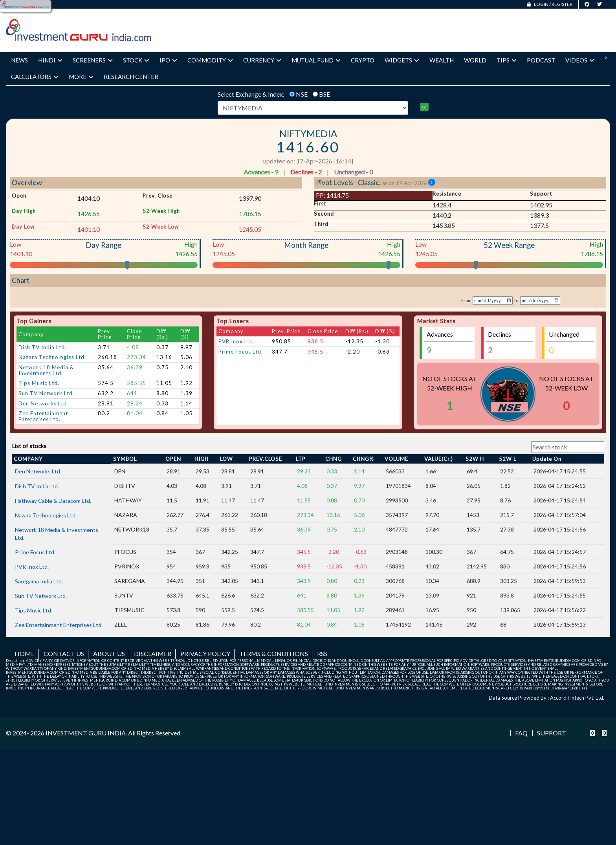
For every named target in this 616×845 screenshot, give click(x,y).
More (81, 77)
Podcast (541, 60)
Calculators (35, 77)
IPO (168, 60)
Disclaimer (153, 740)
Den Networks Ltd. (43, 490)
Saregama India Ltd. (39, 668)
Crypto (363, 60)
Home (25, 740)
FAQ (521, 820)
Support (552, 820)
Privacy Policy (205, 740)
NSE (302, 94)
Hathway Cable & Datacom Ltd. (53, 587)
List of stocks (29, 533)
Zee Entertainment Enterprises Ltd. (43, 503)
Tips (507, 60)
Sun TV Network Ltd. (46, 480)
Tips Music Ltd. (39, 470)
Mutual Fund (316, 60)
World (475, 60)
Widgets (402, 60)
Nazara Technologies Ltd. (52, 444)
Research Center (131, 77)
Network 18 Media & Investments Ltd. (46, 457)
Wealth (442, 60)
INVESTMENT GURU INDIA (86, 820)
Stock (136, 60)
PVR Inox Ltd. (236, 428)
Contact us (64, 740)
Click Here (579, 774)
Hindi (50, 60)
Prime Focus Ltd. (241, 438)
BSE (324, 94)
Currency (262, 60)
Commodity (210, 60)
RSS (322, 740)
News (19, 60)
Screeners (93, 60)
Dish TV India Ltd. (42, 434)
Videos (580, 60)
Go (424, 107)
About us (109, 740)
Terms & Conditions (274, 740)
